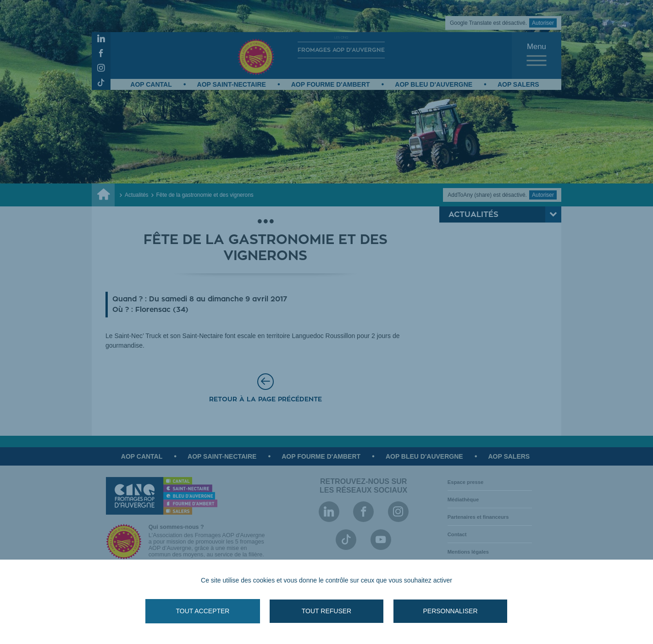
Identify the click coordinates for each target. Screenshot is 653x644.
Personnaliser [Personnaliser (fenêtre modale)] (450, 611)
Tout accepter (203, 611)
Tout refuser (326, 611)
